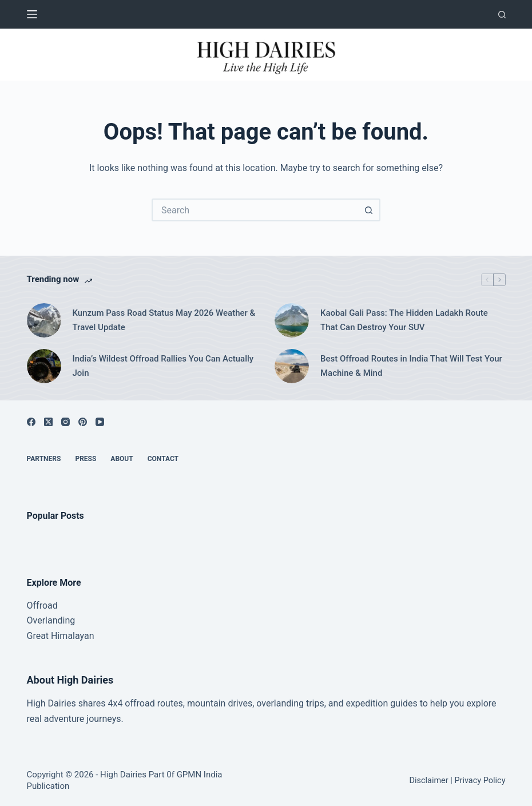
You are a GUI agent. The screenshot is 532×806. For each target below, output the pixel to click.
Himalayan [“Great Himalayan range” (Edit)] (71, 636)
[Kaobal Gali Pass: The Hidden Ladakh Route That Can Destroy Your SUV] (292, 320)
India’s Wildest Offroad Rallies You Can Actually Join (163, 366)
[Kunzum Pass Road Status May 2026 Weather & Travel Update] (44, 320)
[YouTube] (100, 422)
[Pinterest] (83, 422)
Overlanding (51, 620)
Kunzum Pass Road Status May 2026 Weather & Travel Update (164, 320)
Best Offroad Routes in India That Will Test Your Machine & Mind (411, 366)
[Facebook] (31, 422)
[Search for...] (255, 210)
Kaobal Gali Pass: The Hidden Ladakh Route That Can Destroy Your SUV (404, 320)
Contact (163, 459)
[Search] (502, 15)
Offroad (42, 606)
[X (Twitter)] (48, 422)
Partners (44, 459)
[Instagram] (65, 422)
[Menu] (32, 14)
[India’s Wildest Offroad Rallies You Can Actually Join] (44, 366)
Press (86, 459)
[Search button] (369, 210)
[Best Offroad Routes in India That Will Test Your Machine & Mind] (292, 366)
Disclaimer (428, 781)
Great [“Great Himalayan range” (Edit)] (38, 636)
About (122, 459)
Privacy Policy (480, 781)
